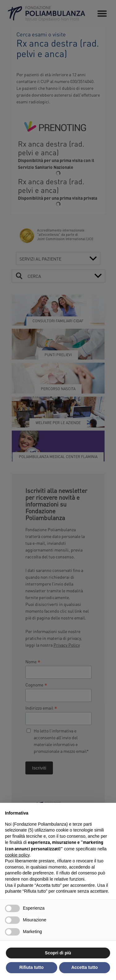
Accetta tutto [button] (84, 967)
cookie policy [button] (17, 855)
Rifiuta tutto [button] (31, 967)
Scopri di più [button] (58, 953)
